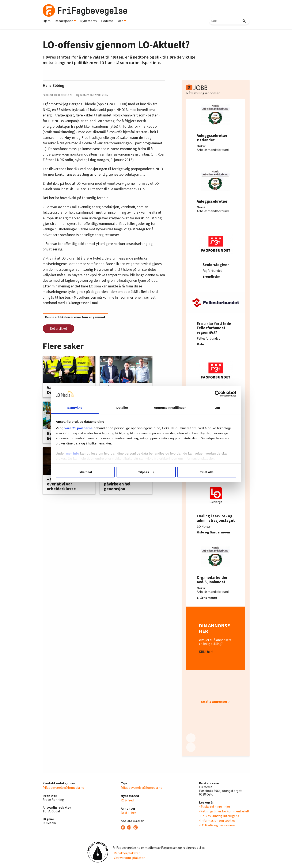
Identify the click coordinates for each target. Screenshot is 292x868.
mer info (73, 453)
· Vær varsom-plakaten (129, 858)
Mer (122, 21)
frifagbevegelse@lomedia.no (63, 788)
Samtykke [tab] (75, 408)
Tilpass (146, 472)
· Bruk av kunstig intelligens (219, 816)
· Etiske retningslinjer (215, 807)
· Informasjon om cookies (217, 821)
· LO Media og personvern (217, 825)
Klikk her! (206, 652)
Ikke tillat (85, 472)
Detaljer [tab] (122, 408)
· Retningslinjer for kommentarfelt (224, 811)
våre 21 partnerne (79, 428)
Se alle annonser (214, 702)
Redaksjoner (65, 21)
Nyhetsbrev (89, 21)
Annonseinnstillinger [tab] (170, 408)
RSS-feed (127, 800)
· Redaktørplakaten (126, 853)
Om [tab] (217, 408)
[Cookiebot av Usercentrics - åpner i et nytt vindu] (218, 394)
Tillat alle (207, 472)
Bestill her (128, 813)
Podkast (107, 21)
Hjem (47, 21)
